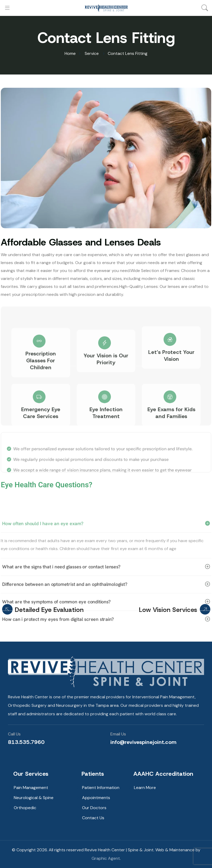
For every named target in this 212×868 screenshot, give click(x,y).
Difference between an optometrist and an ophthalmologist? (106, 631)
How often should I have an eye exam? (106, 570)
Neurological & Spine (34, 798)
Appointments (96, 798)
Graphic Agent (106, 858)
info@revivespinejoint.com (143, 742)
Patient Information (101, 788)
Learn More (145, 788)
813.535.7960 (26, 742)
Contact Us (93, 818)
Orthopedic (25, 808)
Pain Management (31, 788)
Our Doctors (94, 808)
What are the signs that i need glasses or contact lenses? (106, 613)
